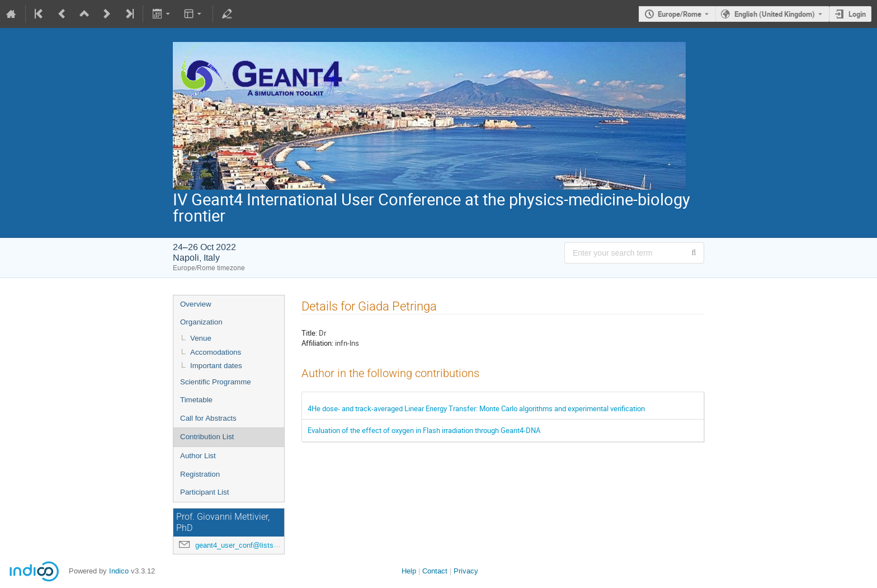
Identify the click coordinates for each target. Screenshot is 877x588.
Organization (201, 322)
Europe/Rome (680, 14)
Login (857, 14)
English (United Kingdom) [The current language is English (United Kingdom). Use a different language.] (775, 14)
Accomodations (216, 352)
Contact (435, 571)
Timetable (196, 400)
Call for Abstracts (208, 418)
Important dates (216, 366)
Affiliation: (317, 343)
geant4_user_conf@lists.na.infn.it (249, 545)
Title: (309, 333)
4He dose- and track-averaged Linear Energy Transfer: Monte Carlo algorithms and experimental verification (476, 408)
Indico (119, 571)
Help (409, 571)
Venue (201, 338)
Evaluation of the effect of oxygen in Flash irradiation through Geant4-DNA (424, 430)
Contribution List (207, 437)
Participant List (204, 492)
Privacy (466, 571)
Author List (198, 456)
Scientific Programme (216, 382)
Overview (196, 304)
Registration (200, 474)
